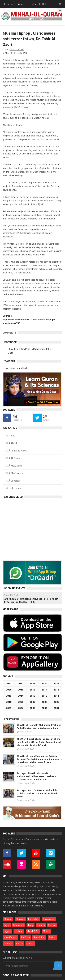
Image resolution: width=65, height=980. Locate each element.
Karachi (41, 925)
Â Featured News (16, 451)
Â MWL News (14, 466)
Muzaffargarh (10, 937)
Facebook (10, 342)
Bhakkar (8, 919)
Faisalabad (34, 919)
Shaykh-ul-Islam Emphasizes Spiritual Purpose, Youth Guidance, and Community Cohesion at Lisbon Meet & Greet (39, 759)
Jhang (31, 925)
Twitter (10, 361)
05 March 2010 (17, 49)
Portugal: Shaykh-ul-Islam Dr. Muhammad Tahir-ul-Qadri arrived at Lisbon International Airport (37, 776)
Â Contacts (13, 481)
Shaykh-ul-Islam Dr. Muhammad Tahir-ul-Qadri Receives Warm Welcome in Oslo (40, 726)
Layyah (7, 931)
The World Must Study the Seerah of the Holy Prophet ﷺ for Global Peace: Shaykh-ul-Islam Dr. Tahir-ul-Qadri (40, 742)
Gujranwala (49, 919)
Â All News (13, 458)
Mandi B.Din (33, 931)
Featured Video (13, 497)
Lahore (52, 925)
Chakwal (20, 919)
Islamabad (19, 925)
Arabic (21, 4)
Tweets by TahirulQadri (16, 368)
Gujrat (7, 925)
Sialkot (52, 937)
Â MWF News (14, 473)
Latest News (11, 719)
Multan (46, 931)
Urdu (45, 4)
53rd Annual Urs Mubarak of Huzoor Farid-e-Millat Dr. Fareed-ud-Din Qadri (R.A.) (31, 600)
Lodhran (19, 931)
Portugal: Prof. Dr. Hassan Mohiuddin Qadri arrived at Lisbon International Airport (37, 793)
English (33, 4)
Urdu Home (13, 488)
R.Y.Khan (25, 937)
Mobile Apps (10, 609)
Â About (11, 443)
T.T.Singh (8, 943)
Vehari (19, 943)
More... (30, 943)
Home (10, 435)
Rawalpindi (39, 937)
